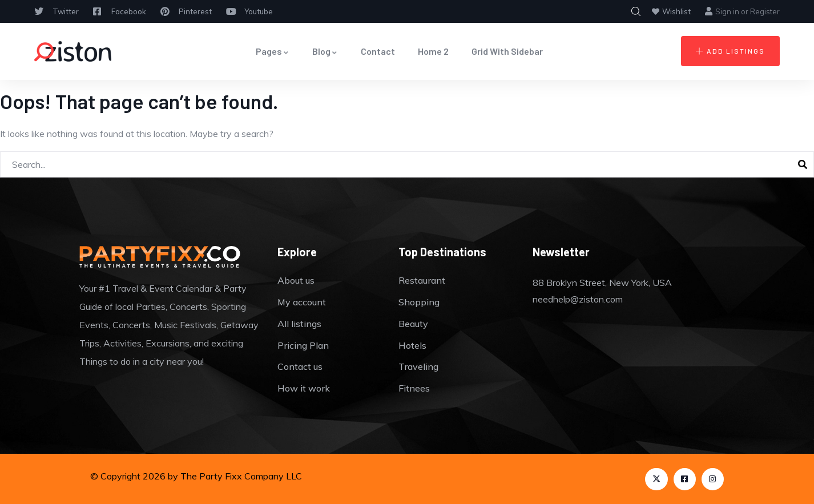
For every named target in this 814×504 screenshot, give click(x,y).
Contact (378, 51)
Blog (325, 51)
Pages (273, 51)
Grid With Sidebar (507, 51)
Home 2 (433, 51)
